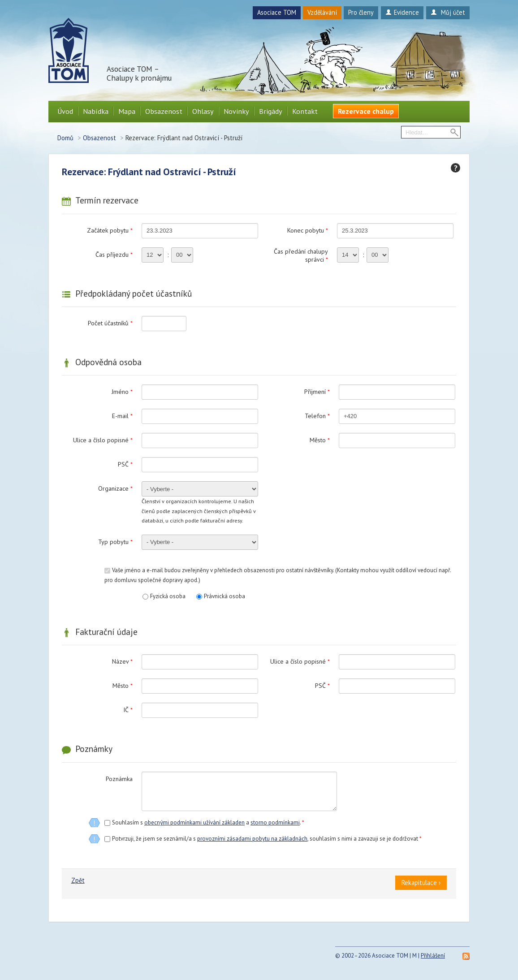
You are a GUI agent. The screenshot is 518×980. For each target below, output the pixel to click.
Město (320, 440)
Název (122, 661)
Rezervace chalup (366, 111)
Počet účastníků (110, 323)
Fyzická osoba (168, 596)
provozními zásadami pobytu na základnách (252, 839)
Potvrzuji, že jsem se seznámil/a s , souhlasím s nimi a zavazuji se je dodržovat (267, 839)
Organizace (115, 488)
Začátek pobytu (110, 230)
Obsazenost (164, 111)
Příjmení (317, 392)
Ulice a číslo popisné (103, 440)
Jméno (122, 392)
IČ (128, 710)
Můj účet (448, 12)
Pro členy (361, 12)
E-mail (122, 416)
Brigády (271, 111)
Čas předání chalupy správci (301, 255)
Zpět (78, 880)
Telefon (317, 416)
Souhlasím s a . (208, 822)
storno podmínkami (275, 822)
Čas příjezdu (114, 255)
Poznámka (119, 779)
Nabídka (96, 111)
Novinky (236, 111)
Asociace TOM (277, 12)
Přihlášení (433, 956)
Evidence (402, 12)
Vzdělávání (322, 12)
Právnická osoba (224, 596)
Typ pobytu (115, 542)
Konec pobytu (308, 230)
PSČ (125, 464)
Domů (65, 138)
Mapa (127, 111)
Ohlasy (203, 111)
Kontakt (305, 111)
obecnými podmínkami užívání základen (194, 822)
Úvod (65, 111)
